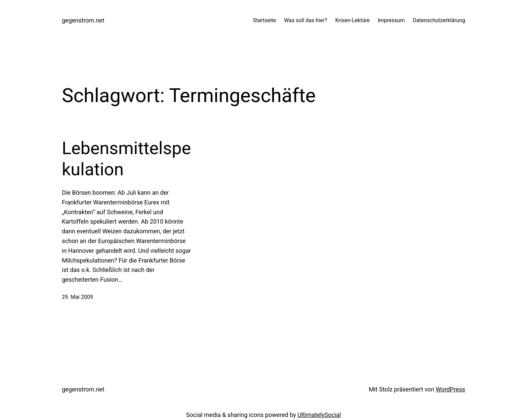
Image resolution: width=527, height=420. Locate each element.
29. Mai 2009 (77, 297)
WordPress (451, 389)
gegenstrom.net (83, 20)
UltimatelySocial (319, 415)
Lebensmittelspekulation (126, 159)
